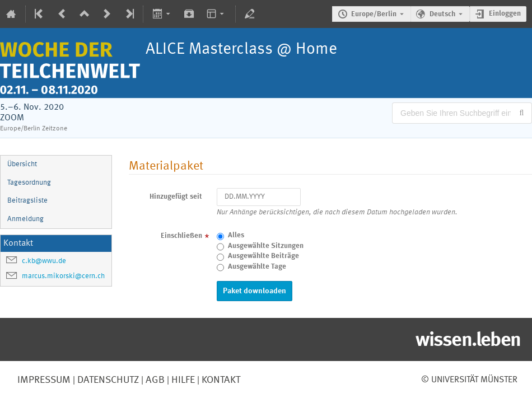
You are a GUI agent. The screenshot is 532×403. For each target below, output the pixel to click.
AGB (154, 380)
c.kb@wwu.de (44, 261)
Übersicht (22, 164)
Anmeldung (25, 219)
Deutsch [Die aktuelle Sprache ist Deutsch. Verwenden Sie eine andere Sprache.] (442, 14)
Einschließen (181, 236)
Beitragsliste (27, 201)
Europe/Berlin (374, 14)
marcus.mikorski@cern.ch (63, 276)
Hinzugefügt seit (176, 197)
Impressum (44, 380)
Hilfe (182, 380)
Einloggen (505, 14)
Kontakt (221, 380)
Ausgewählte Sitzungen (266, 246)
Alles (236, 235)
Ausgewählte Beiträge (263, 256)
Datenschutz (107, 380)
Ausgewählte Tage (257, 267)
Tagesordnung (29, 183)
